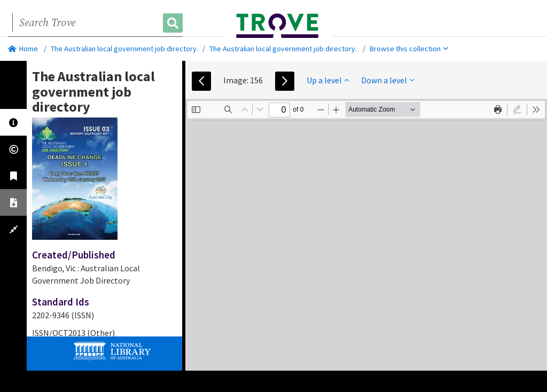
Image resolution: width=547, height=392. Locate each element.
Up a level (328, 80)
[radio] (517, 109)
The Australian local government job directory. (124, 49)
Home (23, 49)
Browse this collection (409, 49)
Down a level (388, 80)
